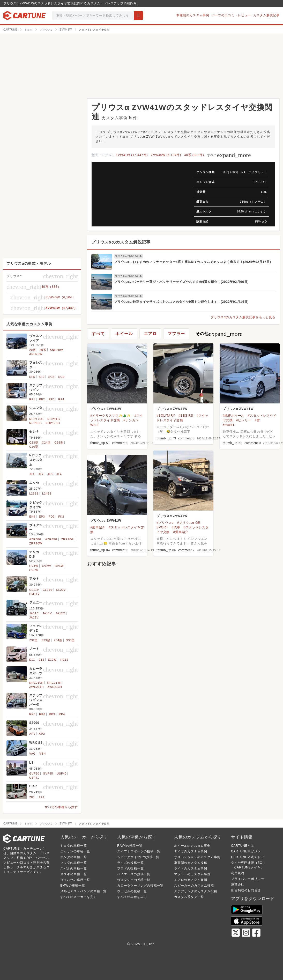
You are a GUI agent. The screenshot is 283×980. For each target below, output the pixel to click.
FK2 (61, 517)
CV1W (34, 566)
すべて (229, 155)
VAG (32, 754)
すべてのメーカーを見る (79, 897)
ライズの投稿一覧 (130, 863)
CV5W (34, 570)
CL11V (34, 590)
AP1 (32, 734)
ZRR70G (68, 539)
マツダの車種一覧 (73, 863)
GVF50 (34, 773)
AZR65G (51, 539)
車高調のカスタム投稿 (191, 863)
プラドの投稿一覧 (130, 868)
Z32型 (33, 640)
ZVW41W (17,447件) (132, 155)
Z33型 (46, 640)
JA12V (34, 617)
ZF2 (41, 797)
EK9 (32, 517)
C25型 (59, 443)
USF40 (62, 773)
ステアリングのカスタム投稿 (196, 891)
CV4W (59, 566)
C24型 (46, 443)
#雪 (257, 420)
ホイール (124, 334)
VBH (43, 754)
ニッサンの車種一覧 (75, 851)
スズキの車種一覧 (73, 874)
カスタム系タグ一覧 (189, 897)
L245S (47, 493)
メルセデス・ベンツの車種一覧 (83, 891)
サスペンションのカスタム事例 (197, 857)
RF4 (61, 399)
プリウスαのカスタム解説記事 (121, 242)
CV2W (46, 566)
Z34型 (58, 640)
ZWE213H (55, 687)
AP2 (42, 734)
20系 (33, 350)
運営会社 (238, 885)
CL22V (61, 590)
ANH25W (36, 354)
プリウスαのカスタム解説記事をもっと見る (243, 317)
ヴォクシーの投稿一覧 (134, 880)
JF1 (32, 474)
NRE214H (54, 683)
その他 (219, 334)
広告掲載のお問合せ (246, 890)
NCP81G (54, 419)
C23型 (34, 443)
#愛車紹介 (181, 532)
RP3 (52, 714)
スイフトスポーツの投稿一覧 (139, 851)
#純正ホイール (234, 416)
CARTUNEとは (243, 846)
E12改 (52, 660)
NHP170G (53, 423)
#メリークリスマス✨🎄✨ (111, 416)
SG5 (51, 377)
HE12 (65, 660)
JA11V (47, 613)
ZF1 (32, 797)
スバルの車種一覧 (73, 868)
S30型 (70, 640)
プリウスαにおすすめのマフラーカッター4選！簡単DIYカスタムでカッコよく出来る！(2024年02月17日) (193, 262)
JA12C (60, 613)
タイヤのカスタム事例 (191, 851)
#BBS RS (186, 416)
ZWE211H (36, 687)
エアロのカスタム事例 (191, 880)
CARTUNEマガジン (246, 851)
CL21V (48, 590)
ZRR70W (36, 543)
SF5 (32, 377)
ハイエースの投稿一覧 (134, 874)
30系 (43, 350)
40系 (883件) (194, 155)
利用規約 (238, 873)
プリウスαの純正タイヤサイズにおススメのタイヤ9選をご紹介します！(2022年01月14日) (181, 302)
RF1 (32, 399)
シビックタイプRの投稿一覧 (138, 857)
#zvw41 (229, 425)
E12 (41, 660)
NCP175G (36, 419)
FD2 (52, 517)
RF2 (42, 399)
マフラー (176, 334)
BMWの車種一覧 (73, 886)
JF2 (41, 474)
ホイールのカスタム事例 (192, 846)
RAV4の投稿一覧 (130, 846)
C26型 (34, 447)
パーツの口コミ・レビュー (231, 15)
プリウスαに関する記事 (129, 256)
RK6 (42, 714)
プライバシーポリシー (248, 879)
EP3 (42, 517)
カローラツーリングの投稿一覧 (140, 886)
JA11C (34, 613)
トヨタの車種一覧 (73, 846)
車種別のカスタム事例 (193, 15)
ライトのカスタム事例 (191, 868)
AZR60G (35, 539)
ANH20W (57, 350)
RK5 (32, 714)
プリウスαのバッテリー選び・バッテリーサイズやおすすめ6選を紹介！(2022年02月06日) (181, 282)
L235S (34, 493)
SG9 (61, 377)
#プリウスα (165, 523)
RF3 (52, 399)
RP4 (62, 714)
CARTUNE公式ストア (247, 857)
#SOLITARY (166, 416)
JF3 (50, 474)
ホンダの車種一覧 (73, 857)
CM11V (35, 594)
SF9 (42, 377)
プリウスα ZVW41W (106, 409)
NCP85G (36, 423)
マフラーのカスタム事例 (192, 874)
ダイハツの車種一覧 (75, 880)
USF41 (34, 778)
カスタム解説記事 (266, 15)
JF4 (59, 474)
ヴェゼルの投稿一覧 (132, 891)
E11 (32, 660)
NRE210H (36, 683)
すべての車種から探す (61, 807)
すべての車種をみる (132, 897)
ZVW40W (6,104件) (166, 155)
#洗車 (176, 527)
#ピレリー (244, 420)
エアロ (150, 334)
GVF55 (48, 773)
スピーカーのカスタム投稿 (194, 886)
